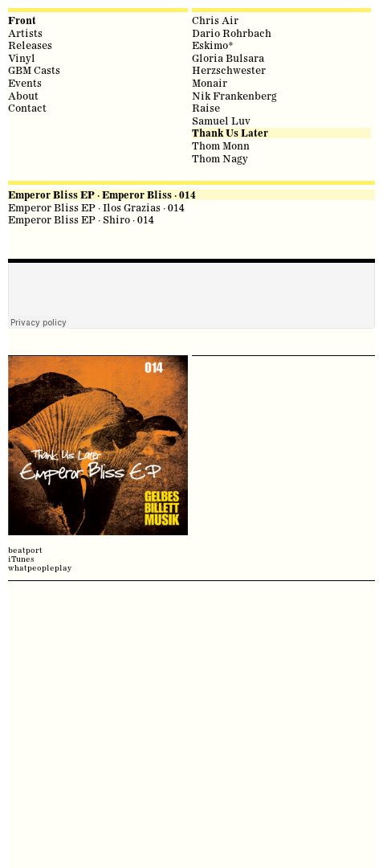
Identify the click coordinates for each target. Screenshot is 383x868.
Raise (206, 108)
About (23, 96)
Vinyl (22, 58)
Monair (210, 83)
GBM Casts (34, 70)
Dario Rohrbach (232, 33)
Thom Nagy (220, 158)
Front (22, 20)
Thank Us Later (230, 133)
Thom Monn (221, 145)
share (16, 342)
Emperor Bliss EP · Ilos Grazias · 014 (96, 207)
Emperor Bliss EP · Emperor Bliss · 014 (102, 195)
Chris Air (215, 20)
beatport (25, 550)
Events (25, 83)
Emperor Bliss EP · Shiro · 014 (81, 219)
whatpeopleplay (40, 568)
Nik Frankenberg (234, 96)
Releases (30, 45)
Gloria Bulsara (228, 58)
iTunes (21, 559)
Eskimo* (213, 45)
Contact (27, 108)
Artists (25, 33)
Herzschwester (229, 70)
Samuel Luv (221, 121)
